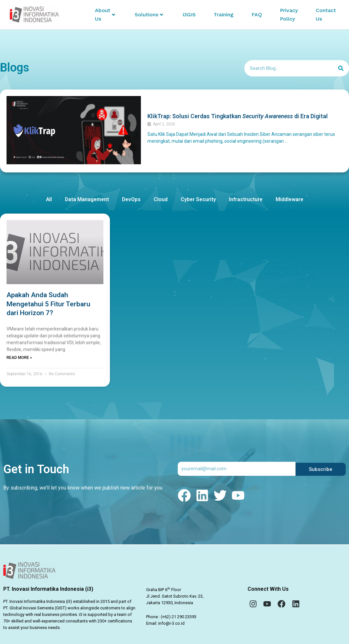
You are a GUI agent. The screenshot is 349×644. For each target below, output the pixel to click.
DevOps (131, 202)
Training (224, 15)
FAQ (257, 15)
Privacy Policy (289, 15)
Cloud (161, 202)
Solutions (149, 15)
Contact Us (326, 15)
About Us (105, 15)
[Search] (341, 71)
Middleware (291, 202)
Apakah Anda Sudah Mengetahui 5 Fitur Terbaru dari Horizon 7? (48, 306)
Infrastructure (247, 202)
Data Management (86, 202)
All (47, 202)
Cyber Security (199, 202)
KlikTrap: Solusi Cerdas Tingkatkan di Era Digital (238, 118)
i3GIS (189, 15)
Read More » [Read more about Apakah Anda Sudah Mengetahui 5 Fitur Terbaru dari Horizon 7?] (19, 360)
